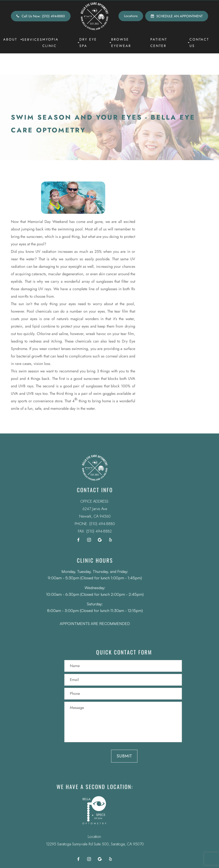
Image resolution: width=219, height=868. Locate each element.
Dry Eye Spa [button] (95, 43)
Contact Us (199, 43)
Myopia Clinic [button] (61, 43)
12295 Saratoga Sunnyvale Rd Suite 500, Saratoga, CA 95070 (88, 844)
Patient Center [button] (170, 43)
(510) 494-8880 (95, 524)
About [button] (13, 39)
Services (32, 40)
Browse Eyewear (121, 43)
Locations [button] (131, 16)
